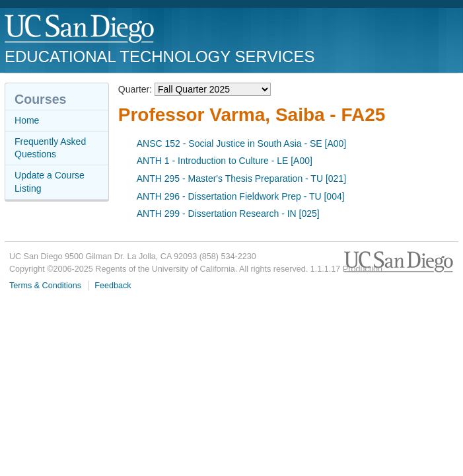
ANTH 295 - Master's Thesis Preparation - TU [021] (241, 178)
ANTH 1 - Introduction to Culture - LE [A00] (225, 161)
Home (27, 120)
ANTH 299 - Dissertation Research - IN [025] (228, 214)
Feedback (113, 286)
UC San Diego (80, 29)
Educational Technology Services (160, 57)
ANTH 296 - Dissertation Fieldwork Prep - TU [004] (241, 196)
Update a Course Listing (50, 182)
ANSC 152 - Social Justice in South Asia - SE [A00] (242, 143)
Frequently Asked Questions (50, 148)
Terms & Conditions (45, 286)
